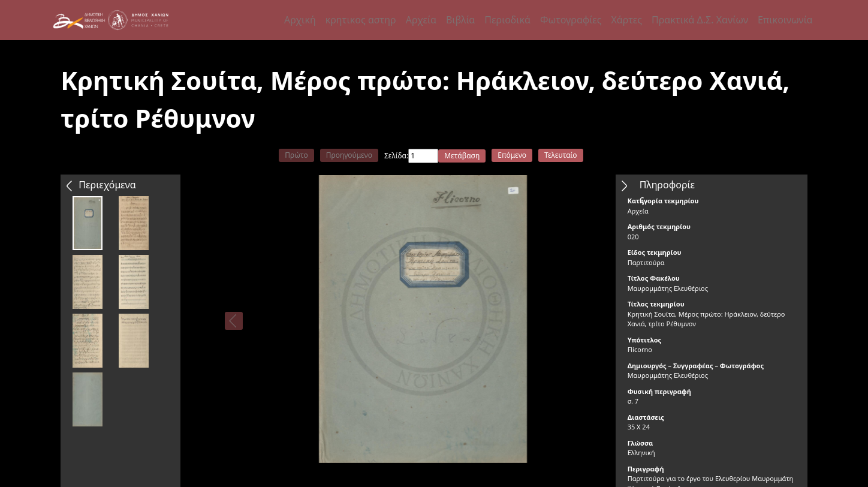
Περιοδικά (507, 20)
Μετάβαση (462, 156)
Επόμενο (512, 155)
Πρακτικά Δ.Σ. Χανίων (700, 20)
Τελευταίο (561, 155)
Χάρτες (626, 20)
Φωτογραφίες (571, 20)
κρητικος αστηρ (361, 20)
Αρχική (300, 20)
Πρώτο (296, 155)
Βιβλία (460, 20)
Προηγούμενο (349, 155)
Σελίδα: (396, 156)
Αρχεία (421, 20)
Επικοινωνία (785, 20)
